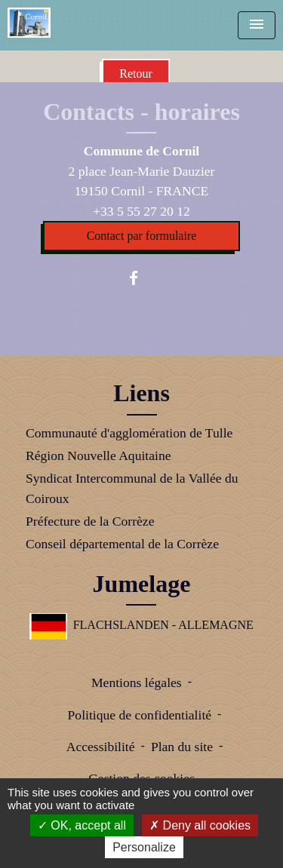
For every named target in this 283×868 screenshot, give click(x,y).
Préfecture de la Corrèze (90, 521)
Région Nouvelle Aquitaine (98, 455)
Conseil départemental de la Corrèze (122, 544)
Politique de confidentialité (140, 715)
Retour (136, 74)
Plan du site (182, 747)
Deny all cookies (200, 825)
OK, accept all (82, 825)
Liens (141, 393)
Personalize (144, 847)
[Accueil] (29, 23)
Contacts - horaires (141, 112)
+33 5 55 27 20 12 (141, 211)
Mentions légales (137, 682)
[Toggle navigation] (257, 25)
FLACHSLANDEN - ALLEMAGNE (141, 625)
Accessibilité (101, 747)
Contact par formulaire (142, 236)
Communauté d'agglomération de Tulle (129, 433)
